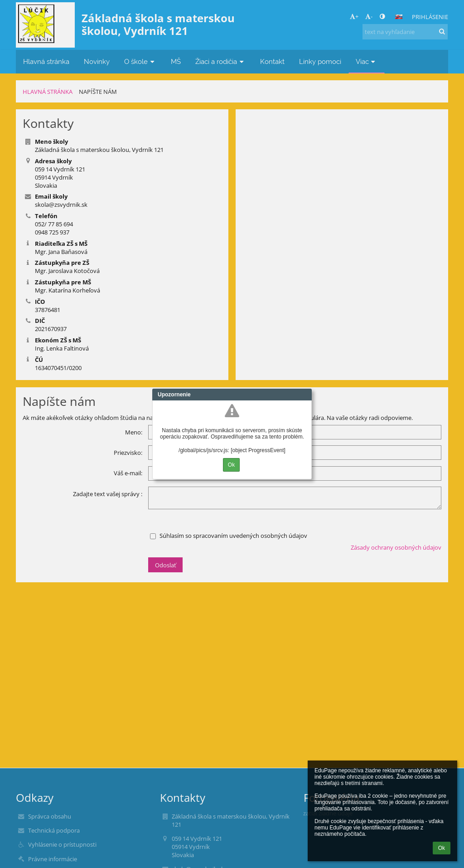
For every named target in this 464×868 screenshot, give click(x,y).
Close (305, 395)
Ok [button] (442, 848)
